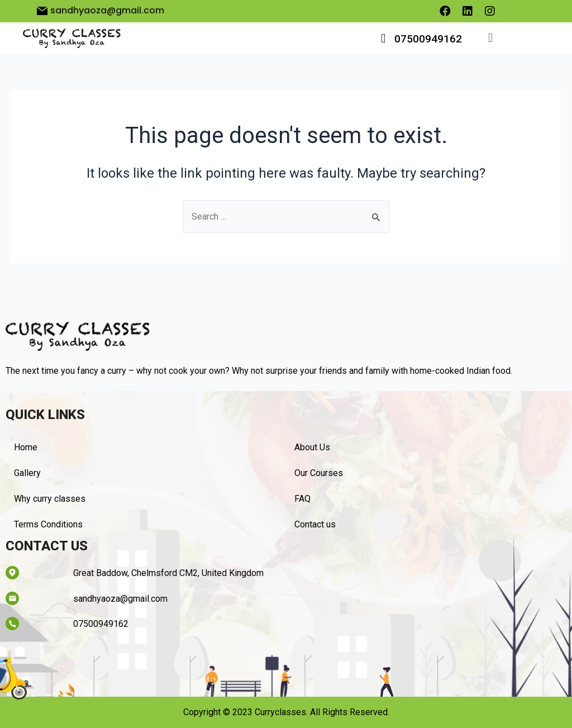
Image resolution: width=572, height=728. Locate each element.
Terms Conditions (48, 524)
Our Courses (319, 473)
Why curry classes (50, 499)
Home (26, 447)
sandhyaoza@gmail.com (120, 599)
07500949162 (428, 39)
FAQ (302, 499)
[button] (490, 38)
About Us (312, 447)
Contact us (315, 524)
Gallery (27, 473)
